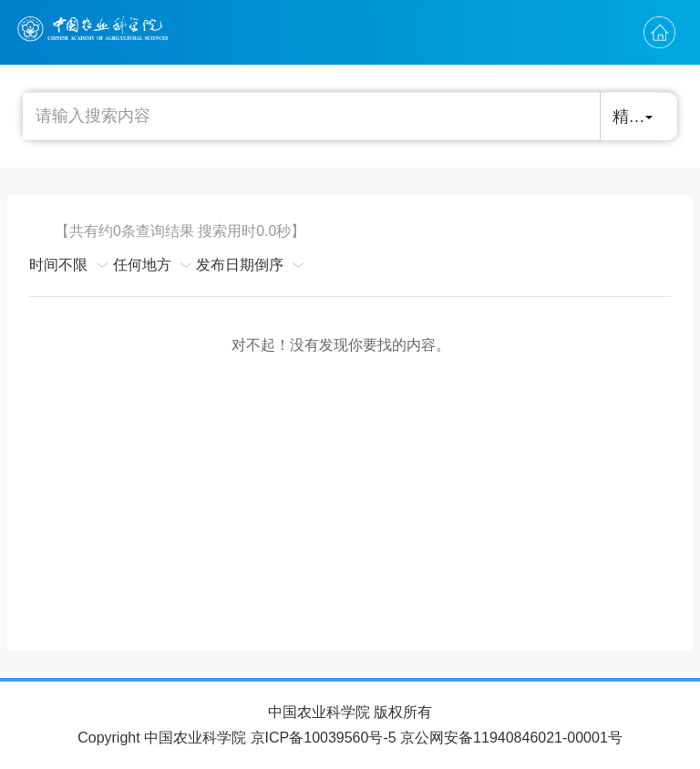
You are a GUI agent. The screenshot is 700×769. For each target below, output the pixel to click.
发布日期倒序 (240, 265)
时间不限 (58, 265)
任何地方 (142, 265)
